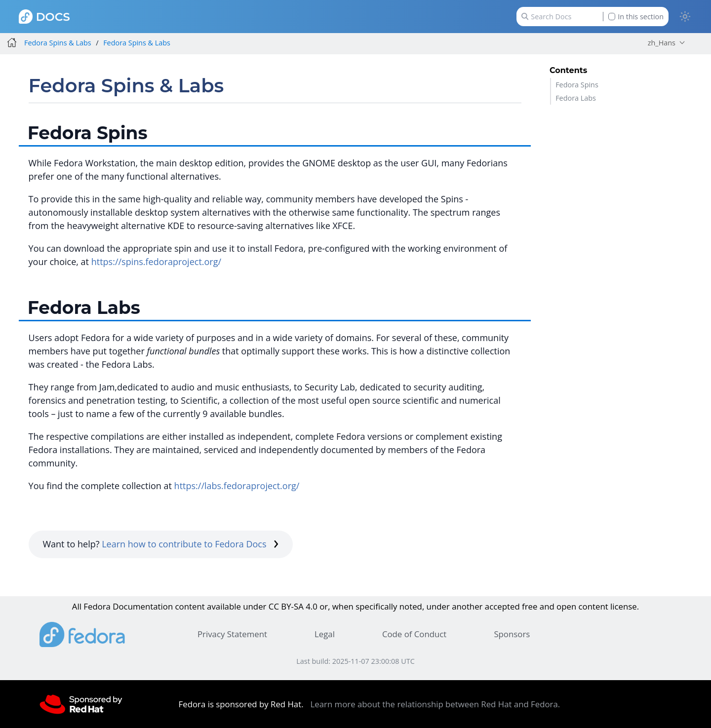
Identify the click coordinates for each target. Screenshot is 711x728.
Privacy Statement (232, 634)
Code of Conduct (414, 634)
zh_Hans (662, 43)
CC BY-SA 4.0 (293, 606)
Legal (325, 634)
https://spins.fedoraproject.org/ (156, 262)
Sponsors (512, 634)
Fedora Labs (576, 98)
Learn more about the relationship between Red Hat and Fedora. (435, 704)
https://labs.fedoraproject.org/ (237, 486)
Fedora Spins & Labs (58, 43)
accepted (502, 606)
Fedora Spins (577, 85)
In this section (636, 17)
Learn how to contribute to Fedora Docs (190, 544)
